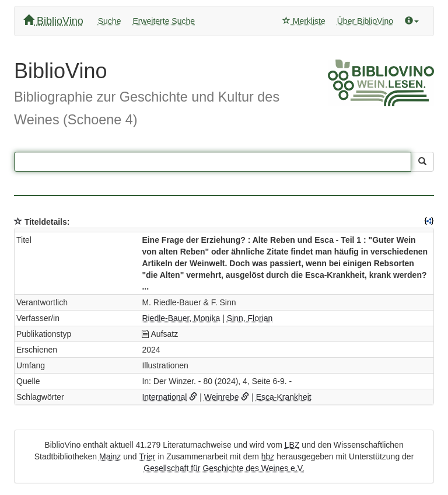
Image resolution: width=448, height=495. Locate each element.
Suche (110, 21)
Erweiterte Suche (164, 21)
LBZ (292, 445)
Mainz (110, 456)
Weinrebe (222, 397)
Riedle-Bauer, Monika (181, 318)
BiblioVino (53, 21)
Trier (147, 456)
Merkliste (304, 21)
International (164, 397)
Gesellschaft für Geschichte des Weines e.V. (224, 468)
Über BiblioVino (365, 21)
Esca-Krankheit (284, 397)
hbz (268, 456)
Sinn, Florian (250, 318)
